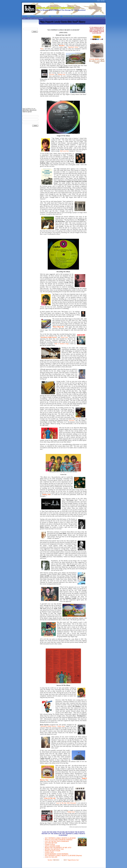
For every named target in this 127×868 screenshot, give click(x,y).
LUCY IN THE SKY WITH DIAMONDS (57, 841)
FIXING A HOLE (50, 844)
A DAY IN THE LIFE (51, 857)
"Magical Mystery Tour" (73, 860)
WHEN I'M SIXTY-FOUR (52, 851)
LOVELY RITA (49, 852)
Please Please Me (58, 327)
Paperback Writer (73, 47)
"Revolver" (50, 860)
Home (98, 1)
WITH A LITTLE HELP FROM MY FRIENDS (59, 840)
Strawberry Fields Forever (48, 726)
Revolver (62, 46)
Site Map (103, 1)
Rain (42, 49)
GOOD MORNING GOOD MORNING (57, 854)
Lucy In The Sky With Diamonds (66, 803)
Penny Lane (64, 337)
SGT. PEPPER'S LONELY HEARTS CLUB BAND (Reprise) (63, 856)
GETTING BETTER (51, 843)
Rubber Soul (62, 74)
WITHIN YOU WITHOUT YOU (54, 849)
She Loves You (64, 151)
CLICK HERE (94, 59)
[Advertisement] (30, 63)
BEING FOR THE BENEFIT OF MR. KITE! (58, 848)
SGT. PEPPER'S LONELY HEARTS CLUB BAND (60, 838)
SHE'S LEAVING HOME (52, 846)
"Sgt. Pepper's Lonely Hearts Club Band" (35, 18)
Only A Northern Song (61, 344)
